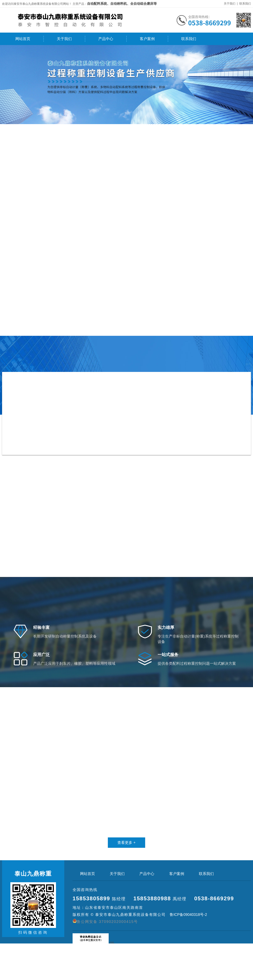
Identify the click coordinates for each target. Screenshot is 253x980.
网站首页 (23, 39)
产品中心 (106, 39)
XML (112, 943)
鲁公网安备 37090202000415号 (105, 921)
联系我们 (245, 4)
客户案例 (147, 39)
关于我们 (230, 4)
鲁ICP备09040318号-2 (188, 915)
